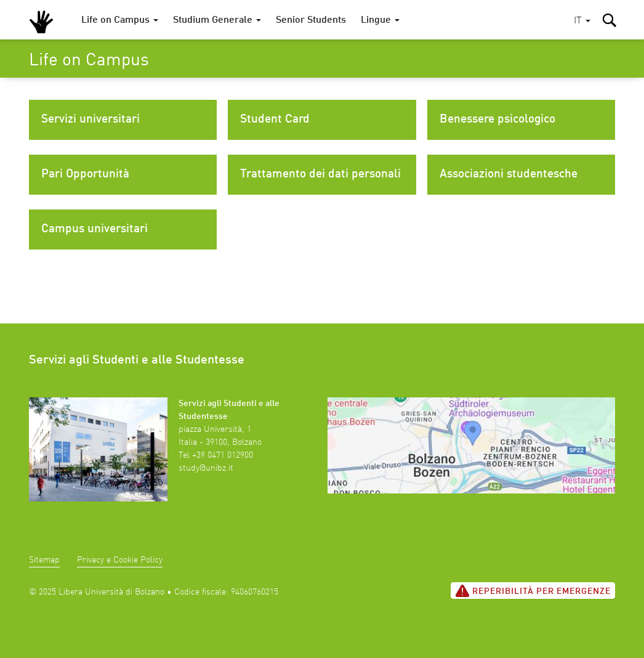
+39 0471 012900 (223, 455)
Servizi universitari (91, 120)
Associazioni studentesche (509, 174)
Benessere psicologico (497, 120)
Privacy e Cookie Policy (120, 560)
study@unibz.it (206, 468)
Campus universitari (95, 229)
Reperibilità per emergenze (533, 591)
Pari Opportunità (85, 174)
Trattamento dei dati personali (320, 174)
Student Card (275, 120)
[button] (582, 21)
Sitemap (44, 560)
